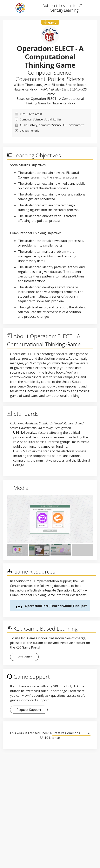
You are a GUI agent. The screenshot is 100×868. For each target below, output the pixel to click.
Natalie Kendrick (25, 89)
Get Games (24, 657)
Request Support (29, 710)
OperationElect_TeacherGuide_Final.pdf (56, 606)
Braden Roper (76, 85)
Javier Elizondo (53, 85)
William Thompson (27, 85)
